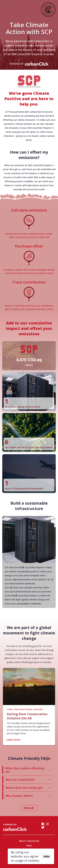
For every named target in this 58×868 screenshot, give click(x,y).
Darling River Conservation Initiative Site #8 (27, 716)
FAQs (29, 846)
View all (29, 808)
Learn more (14, 740)
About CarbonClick (29, 841)
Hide (47, 856)
